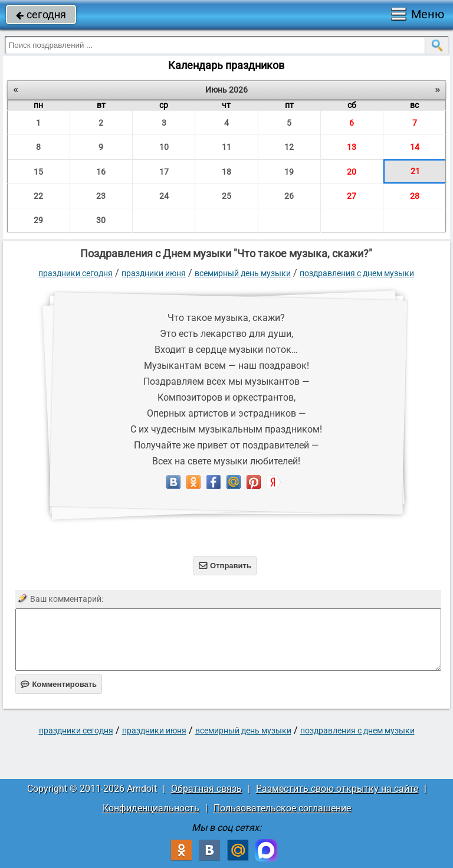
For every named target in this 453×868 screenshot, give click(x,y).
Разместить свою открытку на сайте (337, 789)
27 (352, 196)
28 (415, 196)
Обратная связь (206, 789)
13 (352, 147)
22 (38, 196)
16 (101, 172)
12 (289, 147)
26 (289, 196)
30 (101, 220)
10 (164, 147)
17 (164, 172)
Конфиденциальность (151, 808)
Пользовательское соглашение (282, 808)
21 (415, 171)
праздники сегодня (75, 273)
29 (38, 220)
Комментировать (59, 684)
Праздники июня (154, 273)
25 (226, 196)
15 (38, 172)
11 (226, 147)
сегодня (41, 14)
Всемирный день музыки (243, 273)
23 (101, 196)
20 (352, 172)
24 (164, 196)
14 (415, 147)
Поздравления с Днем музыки (357, 273)
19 (289, 172)
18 (226, 172)
